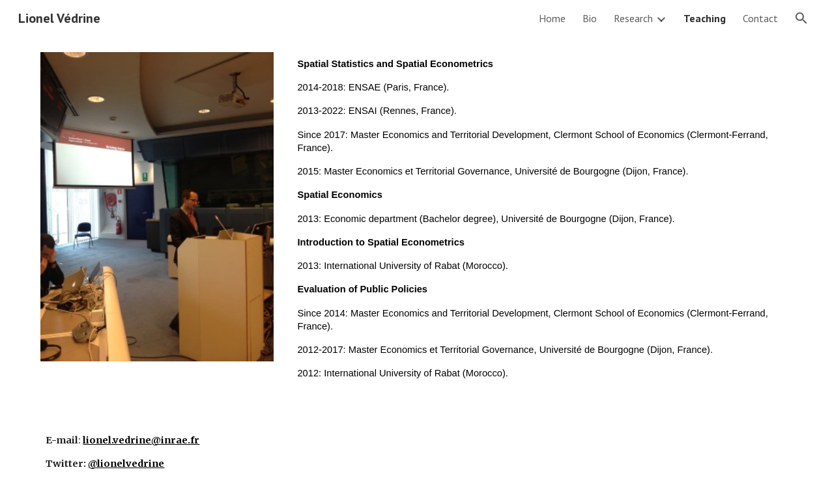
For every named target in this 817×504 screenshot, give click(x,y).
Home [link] (552, 18)
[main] (534, 224)
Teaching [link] (705, 18)
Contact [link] (760, 18)
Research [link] (633, 18)
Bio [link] (590, 18)
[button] (801, 18)
